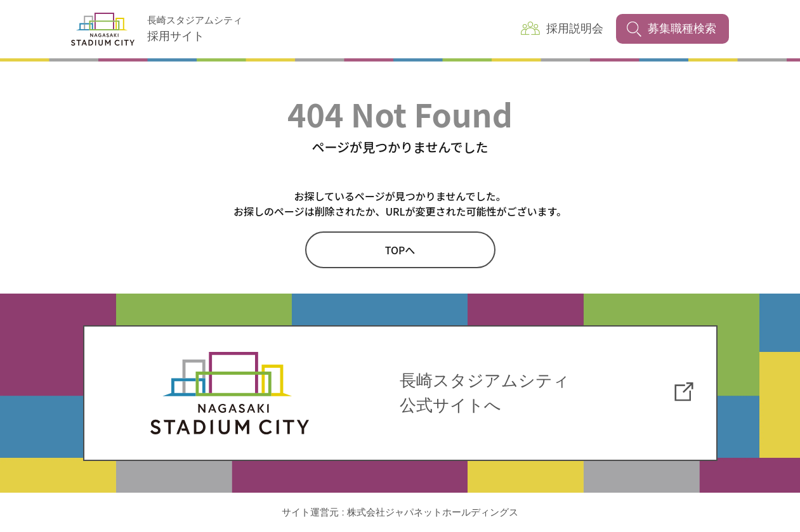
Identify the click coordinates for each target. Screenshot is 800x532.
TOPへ (400, 250)
